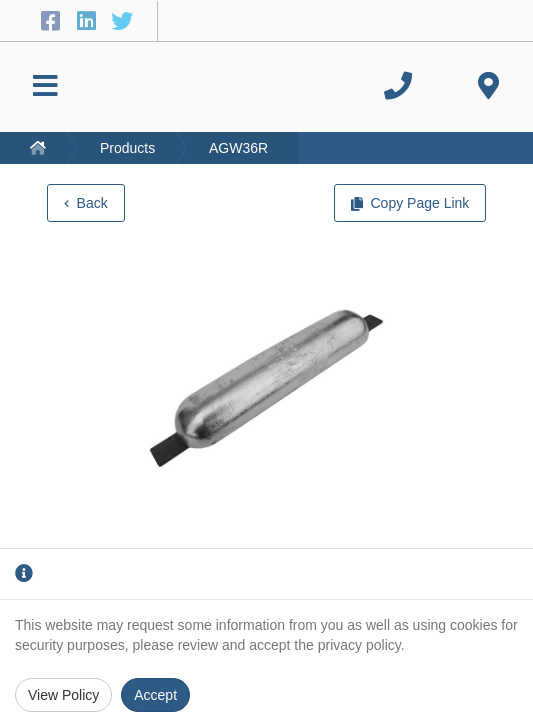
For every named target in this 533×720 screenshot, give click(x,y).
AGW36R (238, 148)
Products (127, 148)
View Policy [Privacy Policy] (63, 695)
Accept (155, 695)
